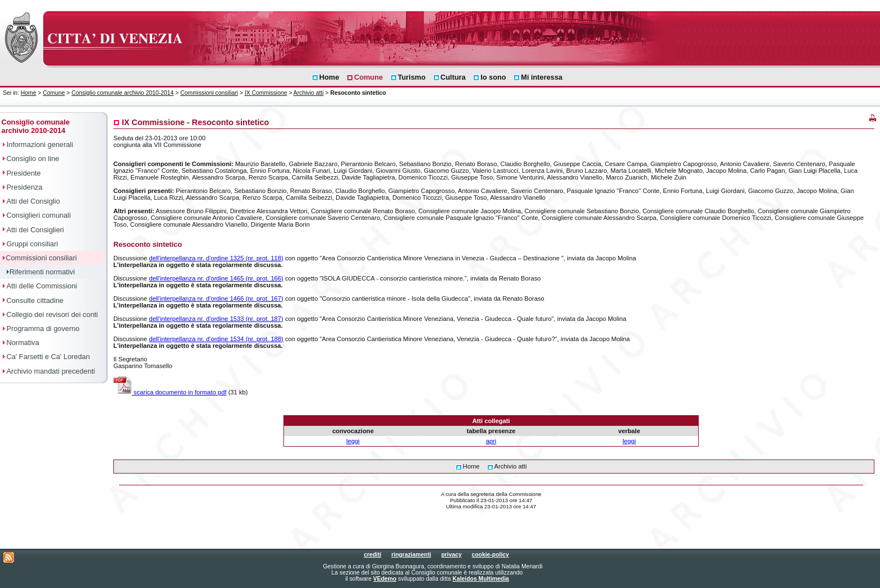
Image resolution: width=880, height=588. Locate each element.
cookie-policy (490, 555)
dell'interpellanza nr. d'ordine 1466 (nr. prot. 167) (216, 298)
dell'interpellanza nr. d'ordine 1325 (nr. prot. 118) (216, 258)
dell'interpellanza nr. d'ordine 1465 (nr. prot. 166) (216, 278)
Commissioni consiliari (209, 93)
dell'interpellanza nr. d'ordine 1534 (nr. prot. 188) (216, 339)
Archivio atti (309, 93)
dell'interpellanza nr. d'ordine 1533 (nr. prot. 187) (216, 319)
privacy (451, 555)
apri (491, 441)
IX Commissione (266, 93)
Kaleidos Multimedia (480, 579)
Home (29, 93)
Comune (54, 93)
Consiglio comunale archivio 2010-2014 (122, 93)
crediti (372, 555)
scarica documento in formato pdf (170, 392)
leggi (353, 441)
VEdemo (385, 579)
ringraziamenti (411, 555)
